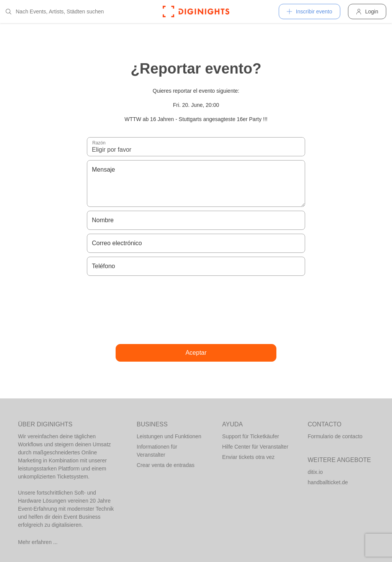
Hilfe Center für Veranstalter (255, 447)
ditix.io (315, 472)
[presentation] (196, 310)
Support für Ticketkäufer (251, 436)
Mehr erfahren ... (38, 542)
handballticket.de (328, 482)
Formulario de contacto (335, 436)
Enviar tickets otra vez (248, 457)
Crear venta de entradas (166, 465)
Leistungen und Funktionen (169, 436)
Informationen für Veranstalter (157, 451)
